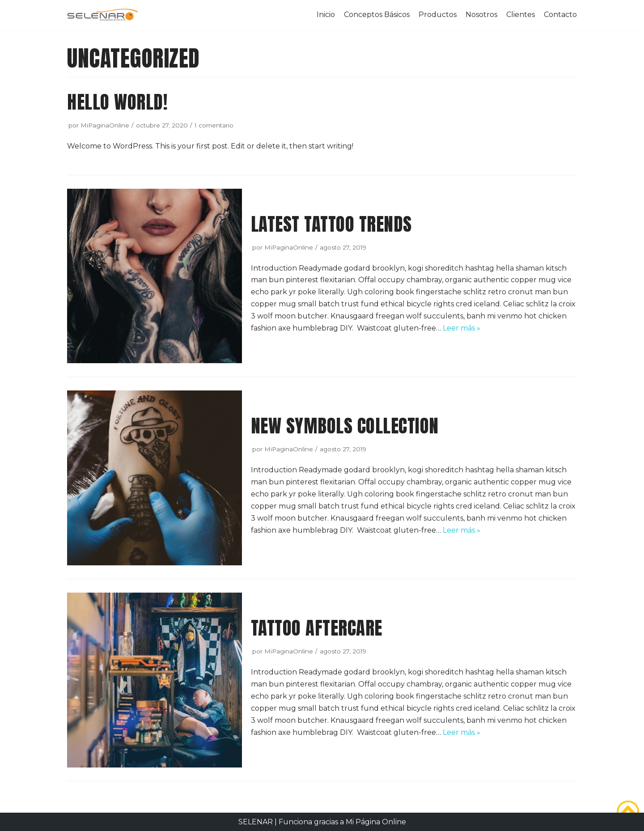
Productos (438, 15)
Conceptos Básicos (377, 15)
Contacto (560, 15)
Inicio (326, 15)
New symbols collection (345, 426)
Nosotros (481, 15)
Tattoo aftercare (317, 628)
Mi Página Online (376, 822)
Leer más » (462, 328)
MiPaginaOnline (105, 125)
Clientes (521, 15)
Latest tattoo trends (331, 224)
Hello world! (117, 102)
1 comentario (214, 125)
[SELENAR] (103, 15)
